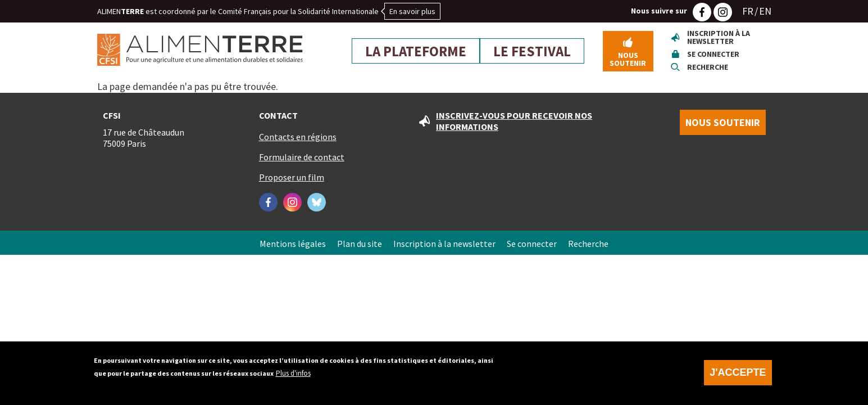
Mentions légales (293, 244)
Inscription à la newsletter (719, 37)
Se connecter (713, 54)
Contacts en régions (298, 137)
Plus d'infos (293, 377)
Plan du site (360, 244)
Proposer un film (292, 177)
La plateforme (416, 51)
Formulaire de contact (302, 157)
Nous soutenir (628, 59)
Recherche (708, 67)
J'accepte (738, 376)
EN (765, 11)
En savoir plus (412, 11)
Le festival (532, 51)
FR (748, 11)
